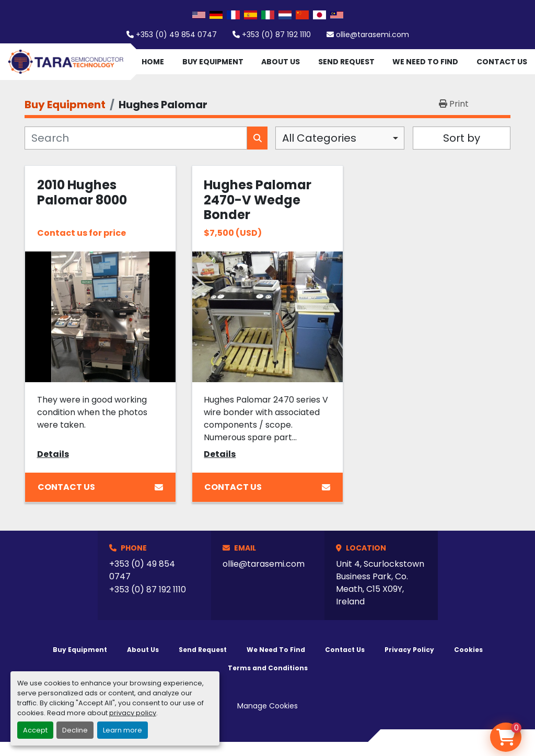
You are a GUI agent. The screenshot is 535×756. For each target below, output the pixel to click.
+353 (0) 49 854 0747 (176, 35)
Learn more (123, 730)
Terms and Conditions (268, 668)
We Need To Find (425, 62)
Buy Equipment (213, 62)
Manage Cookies (267, 706)
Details (53, 454)
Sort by (462, 138)
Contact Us (502, 62)
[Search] (136, 138)
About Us (281, 62)
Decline (75, 730)
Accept (35, 730)
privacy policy (133, 713)
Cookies (468, 650)
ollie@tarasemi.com (373, 35)
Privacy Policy (409, 650)
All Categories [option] (319, 138)
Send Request (346, 62)
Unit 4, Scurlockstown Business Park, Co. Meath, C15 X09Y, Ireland (380, 583)
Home (153, 62)
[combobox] (340, 138)
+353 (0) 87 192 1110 (276, 35)
